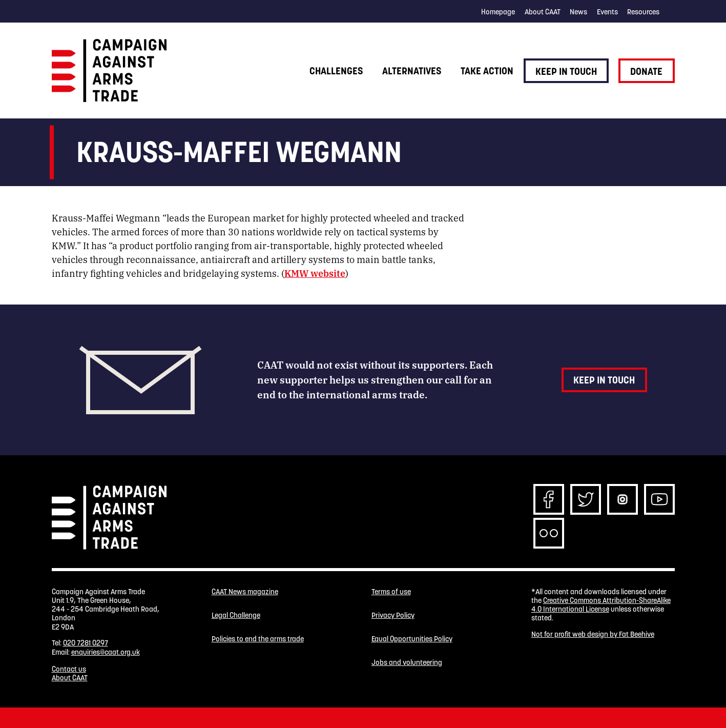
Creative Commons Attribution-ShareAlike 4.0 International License (601, 605)
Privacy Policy (393, 615)
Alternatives (412, 71)
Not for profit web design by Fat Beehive (593, 634)
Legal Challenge (236, 615)
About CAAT (543, 12)
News (578, 12)
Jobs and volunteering (407, 663)
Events (607, 12)
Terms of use (391, 592)
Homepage (498, 12)
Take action (487, 71)
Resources (643, 12)
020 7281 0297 (86, 643)
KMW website (315, 273)
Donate (646, 71)
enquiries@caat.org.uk (106, 652)
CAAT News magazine (245, 592)
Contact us (69, 669)
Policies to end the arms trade (258, 639)
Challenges (336, 71)
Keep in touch (566, 71)
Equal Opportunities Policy (412, 639)
